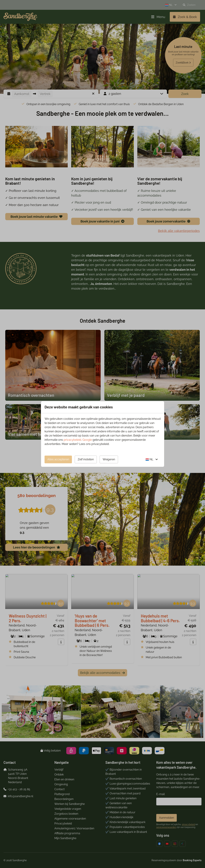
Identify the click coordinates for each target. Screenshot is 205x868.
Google (87, 440)
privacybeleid (72, 440)
